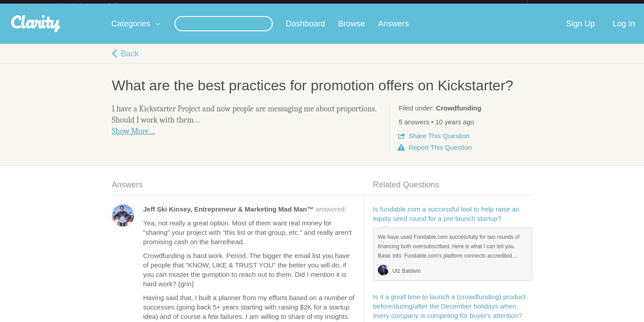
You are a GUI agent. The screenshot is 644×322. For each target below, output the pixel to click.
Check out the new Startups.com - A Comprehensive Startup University (430, 6)
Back (130, 61)
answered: (245, 216)
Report (440, 155)
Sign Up (580, 31)
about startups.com (559, 6)
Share (439, 143)
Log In (624, 31)
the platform (98, 5)
